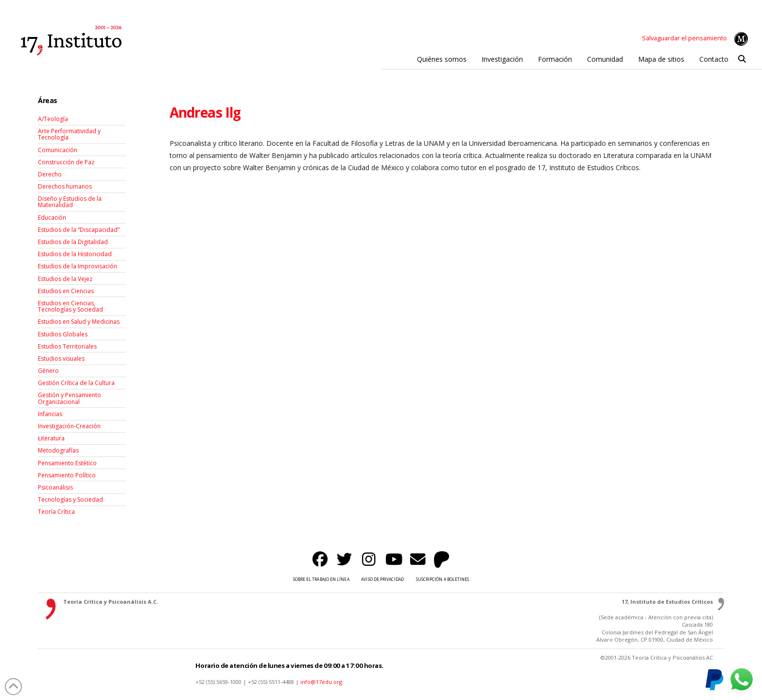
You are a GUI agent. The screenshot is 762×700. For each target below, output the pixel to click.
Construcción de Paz (66, 162)
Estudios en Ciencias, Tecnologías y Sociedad (70, 306)
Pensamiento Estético (67, 463)
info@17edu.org (321, 682)
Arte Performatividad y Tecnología (69, 134)
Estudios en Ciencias (66, 291)
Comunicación (58, 150)
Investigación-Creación (69, 426)
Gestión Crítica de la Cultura (76, 383)
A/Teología (53, 119)
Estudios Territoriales (67, 346)
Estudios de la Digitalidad (73, 242)
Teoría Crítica (56, 512)
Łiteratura (51, 438)
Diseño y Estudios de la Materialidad (70, 202)
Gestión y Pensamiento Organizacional (69, 398)
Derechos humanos (65, 186)
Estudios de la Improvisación (78, 266)
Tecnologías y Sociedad (70, 499)
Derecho (50, 174)
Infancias (50, 414)
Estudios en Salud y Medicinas (79, 322)
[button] (742, 59)
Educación (52, 218)
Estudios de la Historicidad (75, 254)
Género (48, 371)
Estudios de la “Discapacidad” (79, 230)
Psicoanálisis (55, 487)
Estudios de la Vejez (65, 279)
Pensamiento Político (67, 475)
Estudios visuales (61, 359)
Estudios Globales (63, 334)
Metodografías (58, 450)
